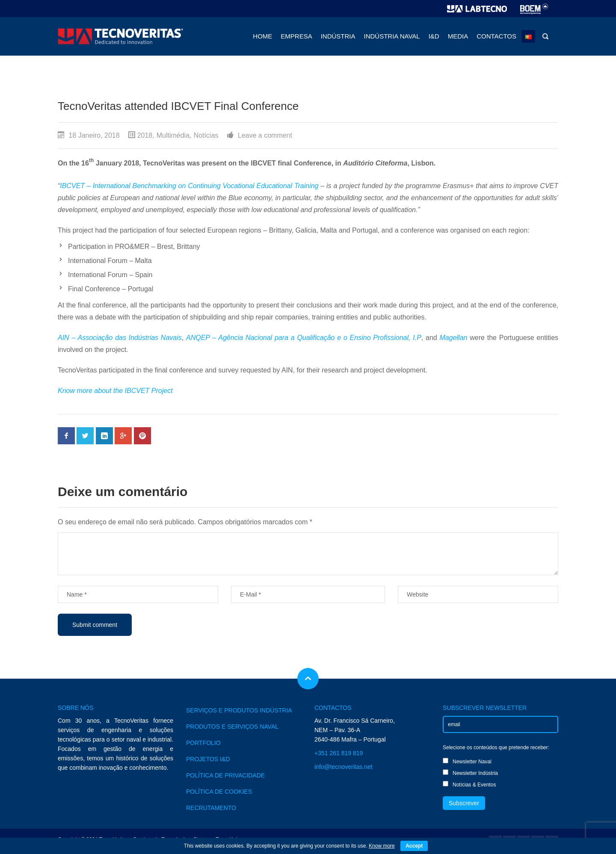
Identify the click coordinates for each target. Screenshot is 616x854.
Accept (414, 846)
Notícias (206, 135)
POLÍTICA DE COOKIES (219, 792)
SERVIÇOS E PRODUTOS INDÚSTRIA (239, 710)
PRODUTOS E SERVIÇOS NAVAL (232, 727)
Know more (382, 846)
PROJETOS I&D (208, 759)
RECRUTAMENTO (211, 808)
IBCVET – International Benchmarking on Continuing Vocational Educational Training (189, 186)
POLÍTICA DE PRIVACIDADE (225, 775)
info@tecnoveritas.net (344, 767)
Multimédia (173, 135)
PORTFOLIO (203, 743)
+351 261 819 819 (339, 753)
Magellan (454, 338)
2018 (145, 135)
